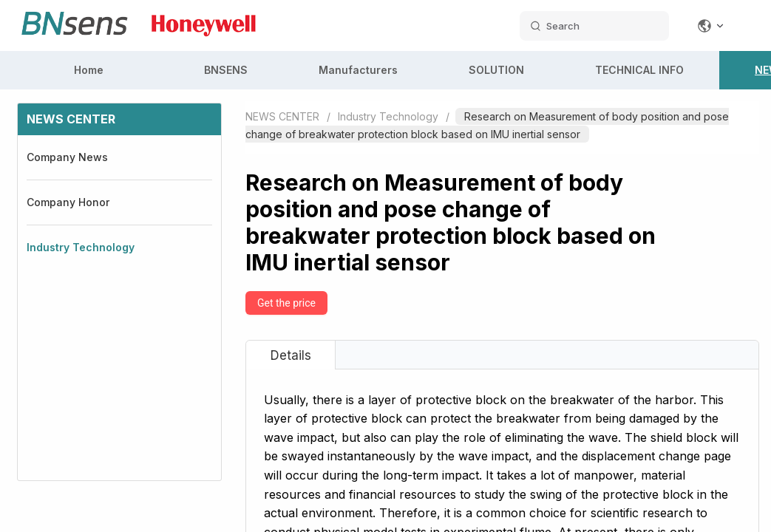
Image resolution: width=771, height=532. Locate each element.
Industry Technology (81, 247)
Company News (67, 157)
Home (89, 70)
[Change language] (711, 26)
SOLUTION (496, 70)
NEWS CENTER (282, 116)
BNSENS (226, 70)
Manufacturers (358, 70)
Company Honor (68, 202)
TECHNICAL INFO (639, 70)
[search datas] (594, 26)
